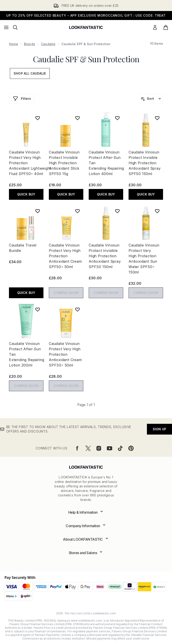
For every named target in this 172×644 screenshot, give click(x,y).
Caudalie (48, 44)
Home (14, 44)
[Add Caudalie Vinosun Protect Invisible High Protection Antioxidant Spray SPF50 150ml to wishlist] (157, 118)
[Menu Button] (6, 27)
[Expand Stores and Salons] (86, 553)
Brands (30, 44)
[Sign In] (155, 27)
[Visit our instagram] (99, 448)
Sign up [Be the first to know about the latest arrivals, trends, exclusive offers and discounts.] (159, 429)
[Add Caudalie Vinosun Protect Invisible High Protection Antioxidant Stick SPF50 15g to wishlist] (77, 118)
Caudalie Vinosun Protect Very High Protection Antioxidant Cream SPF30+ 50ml (65, 354)
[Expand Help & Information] (86, 512)
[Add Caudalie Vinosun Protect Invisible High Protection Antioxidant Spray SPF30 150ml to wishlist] (117, 211)
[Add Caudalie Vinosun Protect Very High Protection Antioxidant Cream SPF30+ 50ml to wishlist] (77, 309)
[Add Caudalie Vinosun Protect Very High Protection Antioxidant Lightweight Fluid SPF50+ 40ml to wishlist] (38, 118)
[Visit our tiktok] (120, 448)
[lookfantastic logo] (86, 27)
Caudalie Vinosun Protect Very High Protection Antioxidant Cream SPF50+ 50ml (65, 256)
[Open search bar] (15, 27)
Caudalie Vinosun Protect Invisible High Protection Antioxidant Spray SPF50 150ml (145, 163)
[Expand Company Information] (86, 526)
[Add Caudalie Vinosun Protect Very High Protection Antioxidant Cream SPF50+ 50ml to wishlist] (77, 211)
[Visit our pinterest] (131, 448)
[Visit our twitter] (88, 448)
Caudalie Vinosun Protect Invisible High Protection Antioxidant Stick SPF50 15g (64, 163)
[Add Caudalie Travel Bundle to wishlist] (38, 211)
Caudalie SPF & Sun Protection (86, 59)
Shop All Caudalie (30, 73)
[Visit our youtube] (110, 448)
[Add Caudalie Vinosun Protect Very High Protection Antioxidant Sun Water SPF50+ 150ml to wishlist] (157, 211)
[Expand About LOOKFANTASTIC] (86, 539)
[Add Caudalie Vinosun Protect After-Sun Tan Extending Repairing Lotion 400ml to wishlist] (117, 118)
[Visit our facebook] (77, 448)
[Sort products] (151, 99)
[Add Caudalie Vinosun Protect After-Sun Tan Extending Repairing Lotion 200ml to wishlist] (38, 309)
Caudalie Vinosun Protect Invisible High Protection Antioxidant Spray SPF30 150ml (105, 256)
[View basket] (166, 27)
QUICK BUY (26, 194)
